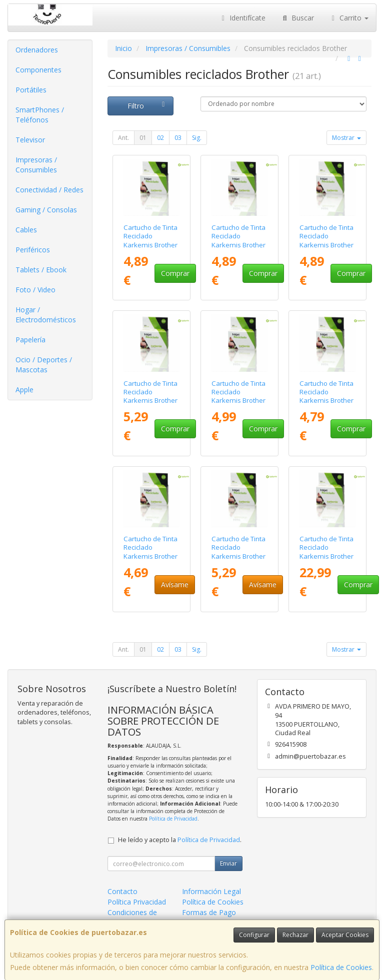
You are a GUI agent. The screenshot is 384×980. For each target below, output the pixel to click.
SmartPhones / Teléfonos (40, 115)
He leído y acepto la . (180, 840)
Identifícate (242, 18)
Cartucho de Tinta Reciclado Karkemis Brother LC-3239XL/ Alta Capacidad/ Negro (327, 556)
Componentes (38, 70)
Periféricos (33, 250)
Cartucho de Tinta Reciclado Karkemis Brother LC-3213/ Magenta (326, 245)
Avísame (175, 584)
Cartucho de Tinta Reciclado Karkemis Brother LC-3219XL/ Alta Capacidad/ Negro (239, 556)
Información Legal (211, 891)
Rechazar (295, 935)
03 (178, 138)
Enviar (228, 863)
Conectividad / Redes (49, 190)
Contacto (122, 891)
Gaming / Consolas (46, 210)
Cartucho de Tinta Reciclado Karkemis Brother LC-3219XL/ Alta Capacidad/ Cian (326, 401)
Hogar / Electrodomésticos (46, 315)
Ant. (123, 138)
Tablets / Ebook (41, 270)
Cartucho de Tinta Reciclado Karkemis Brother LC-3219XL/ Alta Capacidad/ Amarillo (238, 405)
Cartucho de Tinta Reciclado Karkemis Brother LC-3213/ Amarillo (151, 240)
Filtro (147, 106)
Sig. (197, 138)
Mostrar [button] (346, 138)
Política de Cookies (341, 967)
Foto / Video (35, 290)
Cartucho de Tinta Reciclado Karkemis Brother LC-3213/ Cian (238, 240)
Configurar (254, 935)
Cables (26, 230)
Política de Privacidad (173, 819)
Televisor (30, 140)
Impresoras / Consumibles (36, 165)
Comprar (175, 273)
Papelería (30, 340)
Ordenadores (37, 50)
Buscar (297, 18)
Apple (24, 390)
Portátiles (31, 90)
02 (160, 138)
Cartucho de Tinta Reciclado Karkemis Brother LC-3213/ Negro (150, 396)
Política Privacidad (137, 902)
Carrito (349, 18)
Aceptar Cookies (345, 935)
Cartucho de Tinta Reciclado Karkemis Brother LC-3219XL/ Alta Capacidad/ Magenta (150, 560)
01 (143, 138)
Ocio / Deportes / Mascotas (44, 365)
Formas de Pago (209, 912)
